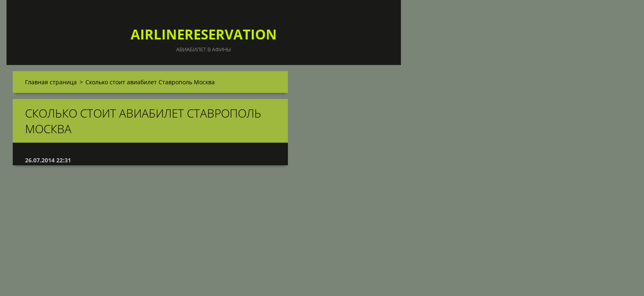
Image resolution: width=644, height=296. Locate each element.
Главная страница (51, 82)
